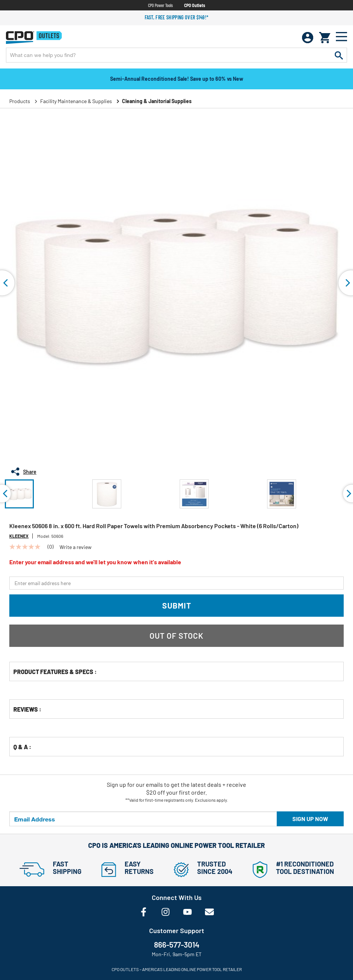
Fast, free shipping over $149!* (177, 17)
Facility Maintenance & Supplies (76, 101)
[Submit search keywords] (339, 55)
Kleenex (19, 536)
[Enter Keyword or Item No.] (176, 55)
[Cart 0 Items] (325, 38)
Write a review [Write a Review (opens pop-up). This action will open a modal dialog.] (76, 547)
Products (20, 101)
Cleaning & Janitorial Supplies (157, 101)
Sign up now (310, 819)
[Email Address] (143, 819)
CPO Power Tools (161, 5)
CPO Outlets (195, 5)
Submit (177, 605)
